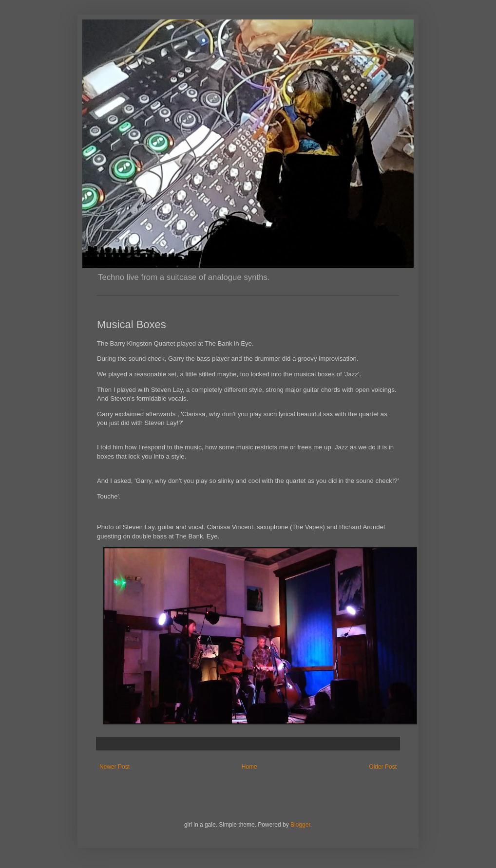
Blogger (300, 825)
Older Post (383, 767)
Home (249, 767)
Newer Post (114, 767)
